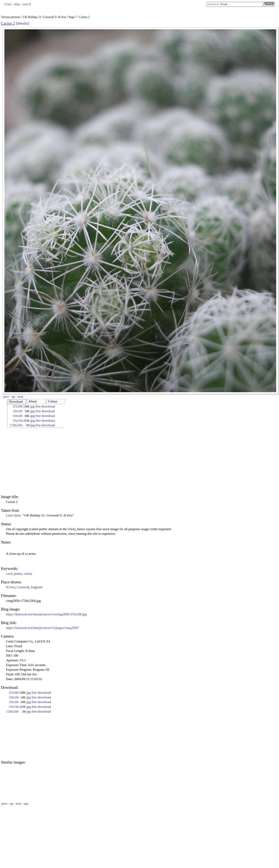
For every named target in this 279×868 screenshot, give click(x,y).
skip (17, 4)
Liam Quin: (40, 515)
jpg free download (43, 406)
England (37, 587)
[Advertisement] (29, 462)
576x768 (18, 421)
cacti (9, 574)
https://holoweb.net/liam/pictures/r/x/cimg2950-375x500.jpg (46, 614)
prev (6, 397)
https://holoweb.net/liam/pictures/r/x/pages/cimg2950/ (42, 628)
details (23, 23)
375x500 (18, 407)
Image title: (10, 497)
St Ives (11, 587)
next (20, 397)
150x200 (18, 416)
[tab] (17, 402)
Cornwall (23, 587)
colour (28, 574)
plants (18, 574)
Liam (8, 4)
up (13, 397)
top (26, 804)
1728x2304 (16, 425)
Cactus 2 (8, 23)
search (27, 4)
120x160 (18, 411)
